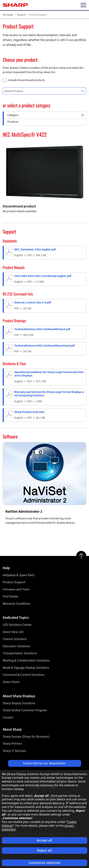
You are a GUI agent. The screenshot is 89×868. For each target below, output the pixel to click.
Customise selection (45, 863)
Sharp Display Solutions (19, 703)
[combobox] (44, 91)
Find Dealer (10, 596)
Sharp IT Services (14, 751)
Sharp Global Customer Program (25, 710)
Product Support (14, 582)
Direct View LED (13, 632)
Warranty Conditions (17, 604)
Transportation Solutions (20, 653)
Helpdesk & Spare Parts (19, 575)
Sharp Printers (12, 744)
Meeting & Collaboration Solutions (26, 660)
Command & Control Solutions (24, 675)
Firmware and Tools (16, 589)
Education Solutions (16, 646)
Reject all (45, 850)
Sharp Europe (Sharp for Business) (26, 737)
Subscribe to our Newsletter (44, 763)
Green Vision (11, 682)
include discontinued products (26, 80)
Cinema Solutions (15, 639)
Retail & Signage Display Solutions (26, 668)
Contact (8, 717)
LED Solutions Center (17, 625)
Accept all (44, 840)
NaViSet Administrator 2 (24, 512)
